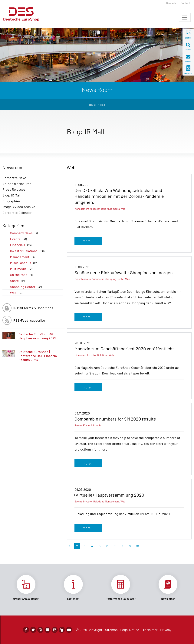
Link (26, 588)
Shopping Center (27, 287)
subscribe (29, 320)
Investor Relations (28, 251)
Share (18, 281)
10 (137, 546)
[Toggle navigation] (185, 17)
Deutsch (171, 3)
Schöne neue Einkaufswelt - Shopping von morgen (124, 272)
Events (19, 239)
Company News (25, 233)
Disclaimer (150, 630)
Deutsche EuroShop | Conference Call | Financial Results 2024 (38, 356)
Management (23, 257)
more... (88, 241)
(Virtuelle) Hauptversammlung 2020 (109, 495)
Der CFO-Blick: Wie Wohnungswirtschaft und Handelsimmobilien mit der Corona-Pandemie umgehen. (119, 196)
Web (17, 293)
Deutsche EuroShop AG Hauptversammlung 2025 (37, 336)
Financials (21, 245)
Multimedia (22, 269)
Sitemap (111, 630)
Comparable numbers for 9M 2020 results (115, 419)
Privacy (166, 630)
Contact (185, 3)
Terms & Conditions (33, 308)
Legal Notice (130, 630)
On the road (22, 275)
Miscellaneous (24, 263)
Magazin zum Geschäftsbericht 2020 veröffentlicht (124, 349)
